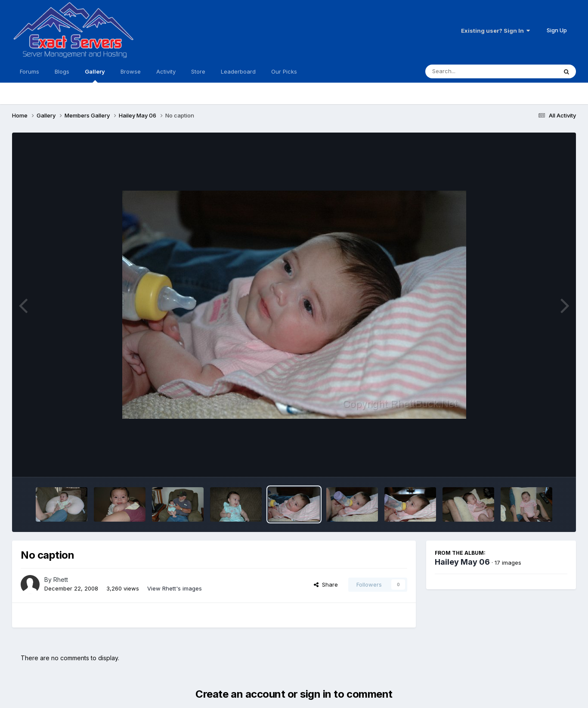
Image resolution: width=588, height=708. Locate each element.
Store (198, 71)
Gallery (95, 75)
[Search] (468, 71)
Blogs (62, 71)
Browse (131, 71)
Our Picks (284, 71)
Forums (29, 71)
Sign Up (557, 30)
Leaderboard (238, 71)
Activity (166, 71)
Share (326, 584)
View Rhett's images (175, 588)
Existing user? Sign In (495, 31)
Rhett (61, 580)
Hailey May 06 (462, 562)
